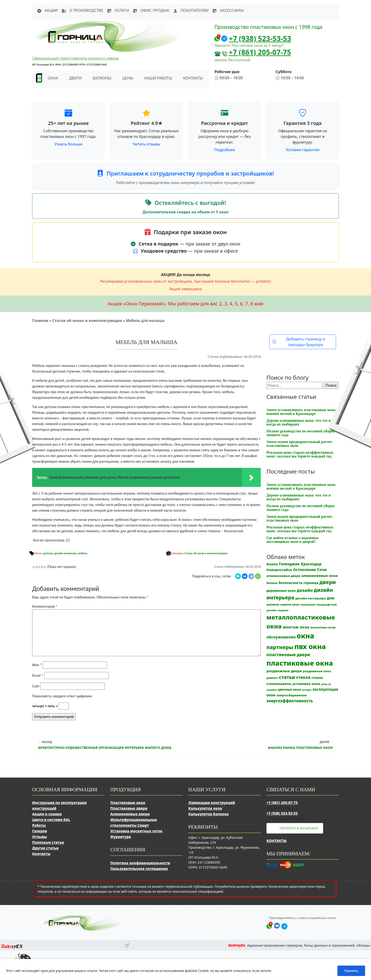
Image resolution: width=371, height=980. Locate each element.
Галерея (40, 831)
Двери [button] (75, 78)
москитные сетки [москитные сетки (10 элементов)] (323, 627)
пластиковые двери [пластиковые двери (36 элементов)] (288, 655)
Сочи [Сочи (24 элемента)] (322, 570)
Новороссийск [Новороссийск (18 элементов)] (279, 570)
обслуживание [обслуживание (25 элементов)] (281, 637)
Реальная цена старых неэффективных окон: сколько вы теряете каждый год (300, 454)
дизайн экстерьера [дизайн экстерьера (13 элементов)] (311, 598)
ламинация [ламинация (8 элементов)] (308, 605)
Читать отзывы (146, 144)
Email (38, 675)
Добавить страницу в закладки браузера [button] (299, 342)
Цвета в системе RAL (51, 820)
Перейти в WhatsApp (299, 828)
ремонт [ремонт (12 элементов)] (272, 678)
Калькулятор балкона (209, 814)
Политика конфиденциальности (140, 863)
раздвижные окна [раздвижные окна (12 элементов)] (317, 671)
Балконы (102, 78)
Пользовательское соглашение (139, 869)
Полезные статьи (48, 842)
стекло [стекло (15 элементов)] (317, 678)
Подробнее (225, 150)
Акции (47, 10)
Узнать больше (68, 144)
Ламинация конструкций (212, 803)
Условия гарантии (303, 150)
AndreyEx (237, 945)
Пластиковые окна (128, 803)
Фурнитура (121, 837)
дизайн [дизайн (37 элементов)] (305, 590)
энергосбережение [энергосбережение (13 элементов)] (291, 695)
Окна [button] (53, 78)
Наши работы (158, 78)
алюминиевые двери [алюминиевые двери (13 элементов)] (283, 576)
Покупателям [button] (191, 10)
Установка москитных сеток (136, 831)
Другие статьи (45, 848)
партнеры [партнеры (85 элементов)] (280, 647)
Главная (40, 321)
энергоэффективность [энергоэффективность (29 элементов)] (290, 701)
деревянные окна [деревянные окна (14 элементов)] (281, 591)
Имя (37, 665)
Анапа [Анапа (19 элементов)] (272, 564)
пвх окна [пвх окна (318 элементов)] (310, 646)
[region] (185, 969)
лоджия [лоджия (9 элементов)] (283, 610)
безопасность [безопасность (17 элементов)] (290, 583)
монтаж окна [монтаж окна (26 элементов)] (296, 627)
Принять (351, 971)
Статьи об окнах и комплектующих (87, 321)
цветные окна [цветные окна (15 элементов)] (289, 689)
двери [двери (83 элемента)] (328, 582)
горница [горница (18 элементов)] (311, 583)
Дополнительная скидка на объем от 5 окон (185, 212)
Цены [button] (128, 78)
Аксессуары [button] (228, 10)
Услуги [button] (118, 10)
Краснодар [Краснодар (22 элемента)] (311, 564)
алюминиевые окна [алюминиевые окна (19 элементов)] (320, 576)
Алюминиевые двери (130, 814)
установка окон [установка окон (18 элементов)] (306, 684)
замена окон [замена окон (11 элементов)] (290, 604)
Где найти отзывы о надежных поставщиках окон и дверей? (293, 540)
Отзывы (40, 837)
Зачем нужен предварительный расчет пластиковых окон (299, 444)
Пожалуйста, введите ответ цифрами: (62, 696)
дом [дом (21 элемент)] (331, 598)
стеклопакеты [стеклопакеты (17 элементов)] (279, 684)
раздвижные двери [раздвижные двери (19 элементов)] (284, 671)
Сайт (36, 686)
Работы (39, 825)
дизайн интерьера (65, 553)
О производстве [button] (82, 10)
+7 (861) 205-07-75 (260, 52)
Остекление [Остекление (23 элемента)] (304, 570)
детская (48, 553)
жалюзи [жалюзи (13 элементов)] (273, 604)
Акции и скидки (47, 814)
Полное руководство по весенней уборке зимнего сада (301, 433)
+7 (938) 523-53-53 (260, 38)
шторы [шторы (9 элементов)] (307, 690)
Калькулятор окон (205, 808)
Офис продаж (151, 10)
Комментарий (45, 606)
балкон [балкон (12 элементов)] (272, 583)
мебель (83, 553)
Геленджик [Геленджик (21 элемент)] (289, 564)
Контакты (193, 78)
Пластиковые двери (129, 808)
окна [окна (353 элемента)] (305, 636)
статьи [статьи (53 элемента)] (287, 677)
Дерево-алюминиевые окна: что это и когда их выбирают (298, 422)
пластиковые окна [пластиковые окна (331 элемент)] (300, 663)
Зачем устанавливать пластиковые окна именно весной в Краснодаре (301, 412)
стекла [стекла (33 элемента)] (303, 677)
